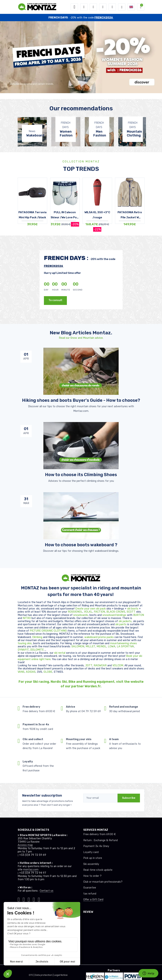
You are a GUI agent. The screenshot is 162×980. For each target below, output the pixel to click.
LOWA (112, 646)
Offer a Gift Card (93, 900)
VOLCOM (118, 665)
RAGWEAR (100, 665)
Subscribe (129, 798)
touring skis (25, 643)
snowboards (81, 615)
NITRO (27, 618)
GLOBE (48, 672)
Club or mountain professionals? (103, 882)
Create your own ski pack (90, 609)
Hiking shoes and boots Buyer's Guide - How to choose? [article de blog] (81, 400)
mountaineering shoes (123, 643)
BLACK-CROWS (116, 612)
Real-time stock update (98, 870)
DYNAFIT (23, 650)
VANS (21, 672)
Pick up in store (93, 858)
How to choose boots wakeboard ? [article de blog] (81, 545)
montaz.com (31, 870)
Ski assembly (91, 864)
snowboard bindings (114, 615)
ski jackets (125, 621)
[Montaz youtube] (34, 899)
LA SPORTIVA (125, 646)
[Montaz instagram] (24, 899)
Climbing (38, 637)
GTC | (32, 975)
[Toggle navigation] (74, 7)
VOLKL (88, 612)
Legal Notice (61, 975)
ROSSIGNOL (75, 612)
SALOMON (78, 646)
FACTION (99, 612)
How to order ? (92, 876)
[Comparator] (112, 7)
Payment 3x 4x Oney (96, 846)
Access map (25, 845)
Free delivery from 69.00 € (99, 834)
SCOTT (131, 612)
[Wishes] (103, 7)
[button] (84, 7)
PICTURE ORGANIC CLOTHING (48, 631)
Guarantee (90, 888)
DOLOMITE (37, 650)
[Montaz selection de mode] (122, 7)
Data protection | (44, 975)
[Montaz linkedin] (39, 899)
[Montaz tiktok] (19, 899)
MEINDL (102, 646)
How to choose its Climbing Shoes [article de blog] (81, 475)
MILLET (90, 646)
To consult (55, 300)
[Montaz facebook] (29, 899)
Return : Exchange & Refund (100, 840)
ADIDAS (31, 672)
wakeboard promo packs (99, 637)
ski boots (133, 609)
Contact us (47, 891)
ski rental (60, 653)
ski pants (121, 624)
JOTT (89, 665)
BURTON (139, 615)
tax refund (90, 894)
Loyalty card (91, 852)
